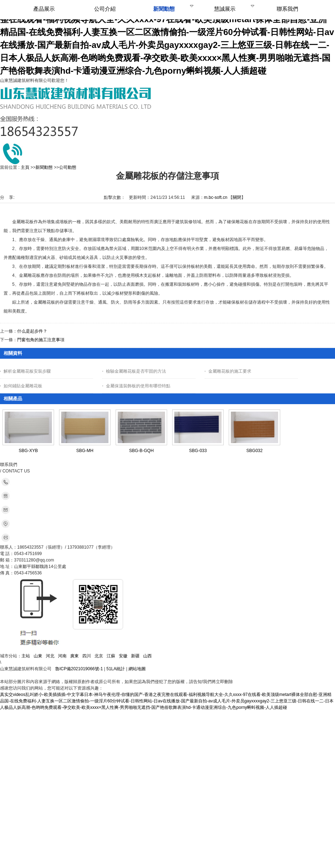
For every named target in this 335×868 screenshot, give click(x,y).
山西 (147, 656)
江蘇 (111, 656)
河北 (50, 656)
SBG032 (254, 451)
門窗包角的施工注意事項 (41, 340)
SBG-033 (198, 451)
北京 (99, 656)
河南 (62, 656)
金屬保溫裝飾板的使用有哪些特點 (138, 386)
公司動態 (68, 167)
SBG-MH (85, 451)
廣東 (74, 656)
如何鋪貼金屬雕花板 (23, 386)
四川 (87, 656)
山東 (38, 656)
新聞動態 (44, 167)
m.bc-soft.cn (216, 197)
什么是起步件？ (32, 331)
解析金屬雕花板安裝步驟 (27, 371)
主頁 (25, 167)
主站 (26, 656)
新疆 (135, 656)
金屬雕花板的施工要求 (230, 371)
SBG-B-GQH (142, 451)
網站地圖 (137, 669)
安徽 (123, 656)
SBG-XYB (28, 451)
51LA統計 (116, 669)
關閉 (237, 197)
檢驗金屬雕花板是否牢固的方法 (136, 371)
